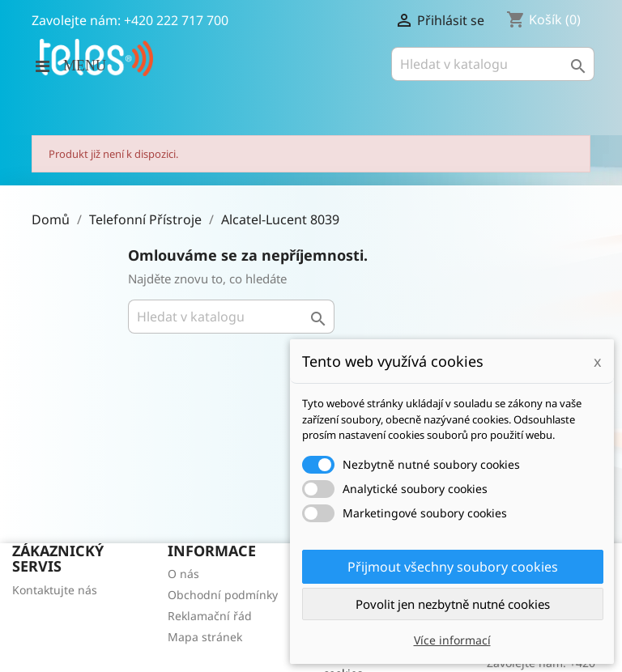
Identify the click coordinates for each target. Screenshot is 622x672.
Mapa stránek (205, 637)
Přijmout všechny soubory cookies (453, 567)
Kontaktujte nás (55, 590)
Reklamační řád (210, 616)
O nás (183, 574)
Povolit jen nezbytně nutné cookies (453, 604)
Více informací (452, 640)
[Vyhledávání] (493, 64)
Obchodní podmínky (223, 595)
